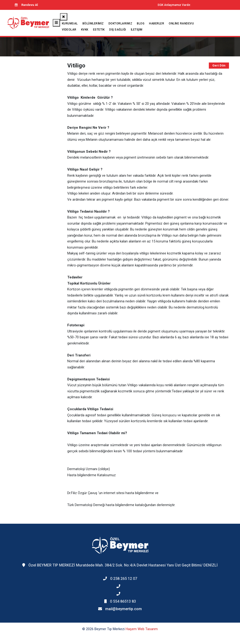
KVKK (85, 30)
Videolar (69, 30)
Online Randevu (181, 23)
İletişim (137, 30)
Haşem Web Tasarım (142, 629)
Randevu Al (26, 5)
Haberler (157, 23)
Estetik (99, 30)
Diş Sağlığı (118, 30)
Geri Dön (219, 65)
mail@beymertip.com (124, 609)
